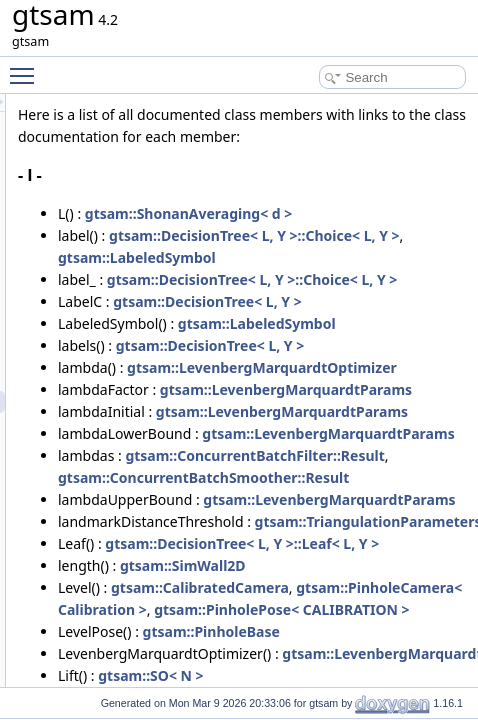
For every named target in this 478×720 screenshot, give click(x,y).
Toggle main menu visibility (27, 67)
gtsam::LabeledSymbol (353, 345)
